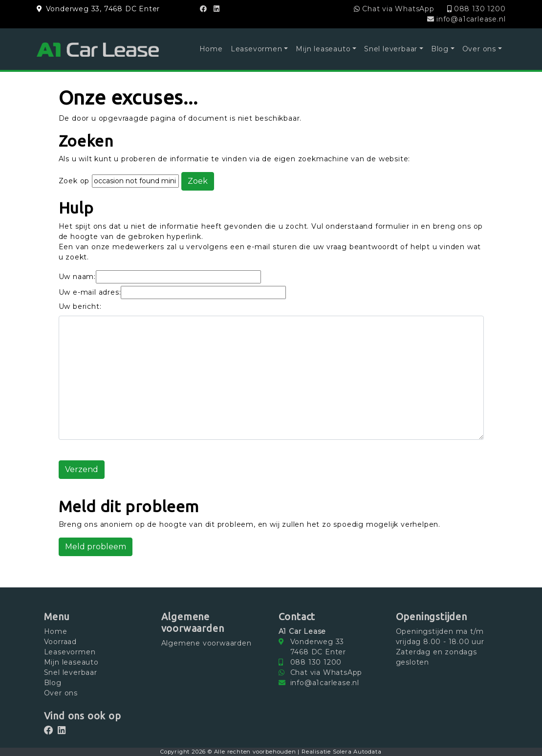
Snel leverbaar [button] (391, 49)
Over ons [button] (479, 49)
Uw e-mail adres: (90, 292)
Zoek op (75, 181)
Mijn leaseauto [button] (323, 49)
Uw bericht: (80, 306)
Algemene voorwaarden (206, 643)
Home (211, 49)
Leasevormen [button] (257, 49)
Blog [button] (440, 49)
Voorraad (60, 642)
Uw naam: (77, 277)
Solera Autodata (357, 752)
